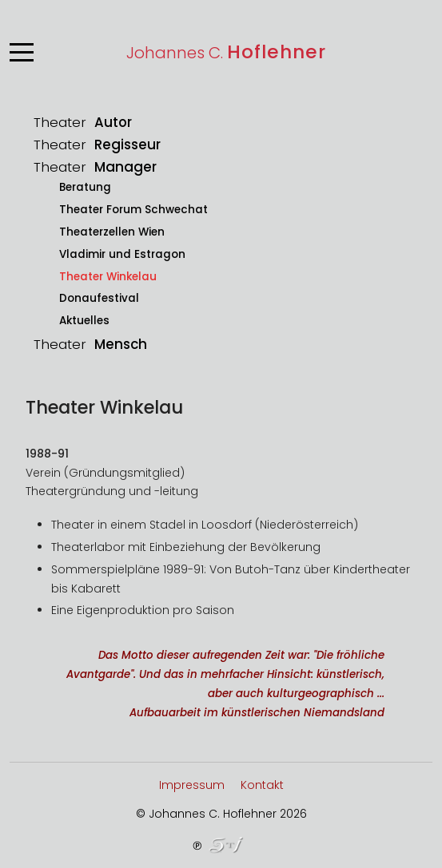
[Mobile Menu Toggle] (22, 52)
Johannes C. (226, 52)
